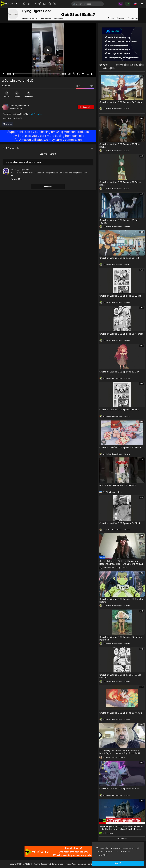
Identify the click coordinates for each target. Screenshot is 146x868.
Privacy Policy (71, 864)
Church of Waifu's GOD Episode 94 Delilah (121, 102)
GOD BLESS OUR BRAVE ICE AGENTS (118, 485)
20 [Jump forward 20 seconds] (78, 74)
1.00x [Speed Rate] (70, 74)
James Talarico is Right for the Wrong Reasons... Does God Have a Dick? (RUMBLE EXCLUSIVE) (121, 564)
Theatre (119, 65)
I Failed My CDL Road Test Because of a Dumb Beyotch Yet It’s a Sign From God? (120, 752)
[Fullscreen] (92, 74)
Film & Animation (35, 114)
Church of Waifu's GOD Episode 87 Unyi (119, 372)
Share (7, 95)
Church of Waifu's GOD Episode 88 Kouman (121, 334)
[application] (48, 50)
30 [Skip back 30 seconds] (74, 74)
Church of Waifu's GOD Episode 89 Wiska (120, 296)
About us (82, 864)
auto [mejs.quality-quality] (88, 74)
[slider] (37, 74)
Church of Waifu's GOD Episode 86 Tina (119, 410)
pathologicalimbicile (19, 106)
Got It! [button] (118, 863)
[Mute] (83, 74)
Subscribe (86, 107)
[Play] (4, 74)
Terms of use (58, 864)
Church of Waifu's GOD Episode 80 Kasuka (121, 713)
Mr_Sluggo (16, 169)
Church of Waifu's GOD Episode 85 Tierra (120, 447)
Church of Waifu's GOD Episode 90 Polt (119, 258)
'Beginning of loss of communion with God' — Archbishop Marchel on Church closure (121, 828)
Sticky (106, 68)
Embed (18, 95)
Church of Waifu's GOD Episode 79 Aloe (119, 789)
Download (30, 95)
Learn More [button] (102, 855)
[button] (135, 4)
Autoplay (134, 65)
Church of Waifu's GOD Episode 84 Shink (120, 523)
